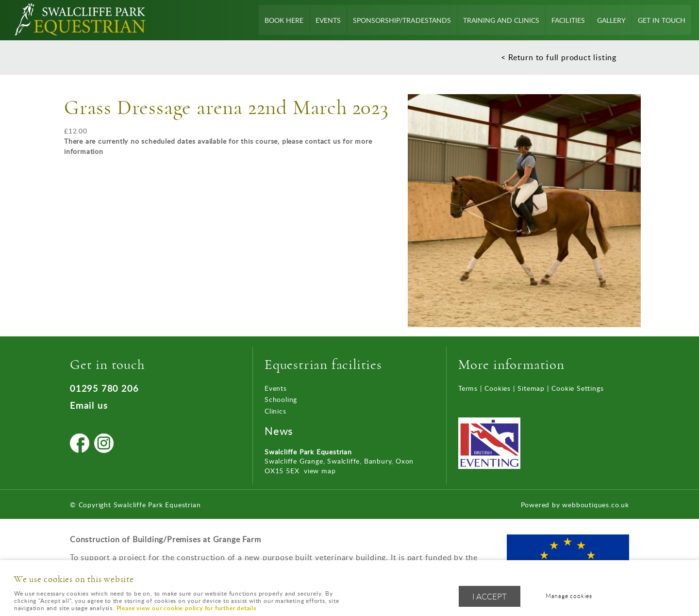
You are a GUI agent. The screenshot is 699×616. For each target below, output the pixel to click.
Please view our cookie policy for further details (186, 608)
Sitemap (531, 388)
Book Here (285, 20)
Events (329, 20)
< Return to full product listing (559, 57)
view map (320, 471)
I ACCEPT (490, 596)
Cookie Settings (577, 388)
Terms (468, 388)
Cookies (498, 388)
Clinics (275, 411)
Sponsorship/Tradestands (403, 20)
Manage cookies (569, 596)
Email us (89, 405)
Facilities (568, 20)
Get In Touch (662, 20)
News (279, 431)
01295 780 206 (104, 388)
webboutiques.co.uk (595, 505)
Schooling (281, 399)
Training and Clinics (502, 20)
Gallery (611, 20)
